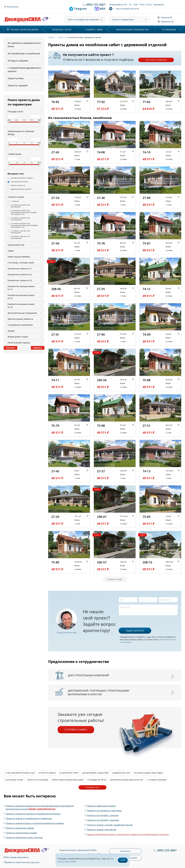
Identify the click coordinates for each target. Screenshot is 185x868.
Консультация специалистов (132, 29)
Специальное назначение (20, 325)
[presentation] (137, 620)
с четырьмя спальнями (157, 780)
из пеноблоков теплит (69, 773)
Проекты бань (16, 78)
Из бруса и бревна (18, 61)
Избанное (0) (167, 22)
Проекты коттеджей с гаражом (103, 820)
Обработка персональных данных (22, 862)
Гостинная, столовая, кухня (21, 263)
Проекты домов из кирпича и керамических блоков (33, 814)
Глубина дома (14, 154)
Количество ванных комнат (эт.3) (21, 306)
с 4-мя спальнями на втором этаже (20, 773)
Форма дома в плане (18, 337)
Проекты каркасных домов (20, 828)
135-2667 (96, 4)
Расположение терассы (19, 343)
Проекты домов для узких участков (24, 837)
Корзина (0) (166, 17)
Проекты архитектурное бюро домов (68, 780)
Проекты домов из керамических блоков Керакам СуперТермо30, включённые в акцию (40, 807)
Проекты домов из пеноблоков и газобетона (29, 818)
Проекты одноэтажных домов (21, 833)
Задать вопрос (135, 631)
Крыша (11, 331)
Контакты (125, 851)
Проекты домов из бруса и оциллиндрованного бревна (35, 823)
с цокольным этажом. (14, 780)
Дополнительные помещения (22, 313)
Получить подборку (156, 60)
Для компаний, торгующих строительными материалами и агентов (99, 692)
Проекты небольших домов (101, 806)
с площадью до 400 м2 (97, 780)
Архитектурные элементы (20, 319)
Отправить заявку (76, 730)
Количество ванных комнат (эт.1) (21, 288)
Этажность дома (16, 197)
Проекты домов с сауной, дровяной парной (110, 825)
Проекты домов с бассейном (102, 830)
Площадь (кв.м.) (15, 111)
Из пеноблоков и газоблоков (24, 53)
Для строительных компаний (88, 675)
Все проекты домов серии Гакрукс (148, 773)
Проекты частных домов (38, 780)
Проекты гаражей (18, 85)
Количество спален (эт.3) (20, 280)
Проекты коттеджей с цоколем (103, 815)
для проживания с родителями (95, 773)
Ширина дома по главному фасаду (21, 133)
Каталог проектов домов (24, 29)
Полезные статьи (62, 29)
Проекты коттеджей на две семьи (104, 811)
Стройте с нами (94, 29)
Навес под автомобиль (19, 257)
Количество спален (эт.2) (20, 274)
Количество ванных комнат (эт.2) (21, 297)
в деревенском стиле (121, 773)
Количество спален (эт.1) (20, 269)
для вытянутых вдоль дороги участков (127, 780)
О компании (169, 29)
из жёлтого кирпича (47, 773)
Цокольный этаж (16, 245)
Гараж (11, 251)
